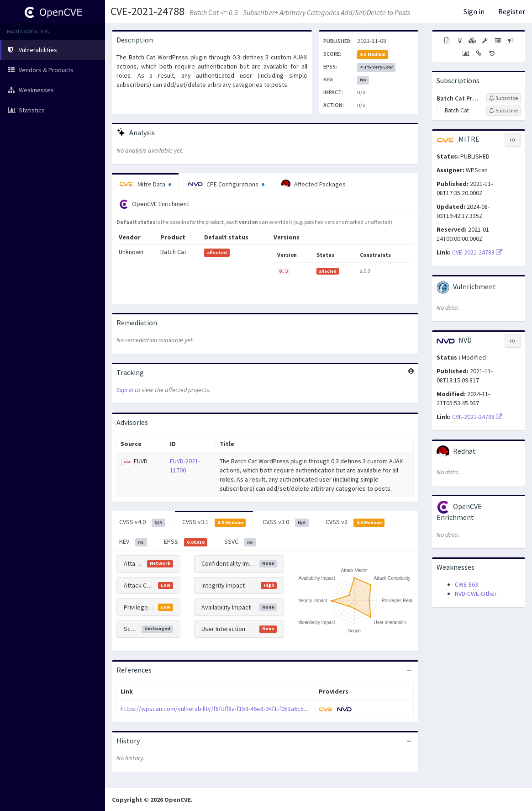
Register (512, 11)
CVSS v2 (355, 522)
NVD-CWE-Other (476, 594)
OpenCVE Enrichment (154, 204)
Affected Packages (313, 184)
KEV (133, 542)
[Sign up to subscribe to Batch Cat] (503, 111)
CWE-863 (466, 584)
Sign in (474, 11)
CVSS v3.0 (286, 522)
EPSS (186, 542)
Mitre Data (145, 184)
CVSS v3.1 (214, 522)
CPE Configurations (226, 184)
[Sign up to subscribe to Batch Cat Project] (503, 98)
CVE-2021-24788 (147, 11)
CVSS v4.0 (142, 522)
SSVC (240, 542)
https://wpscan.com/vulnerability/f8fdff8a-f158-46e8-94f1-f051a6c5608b (219, 709)
